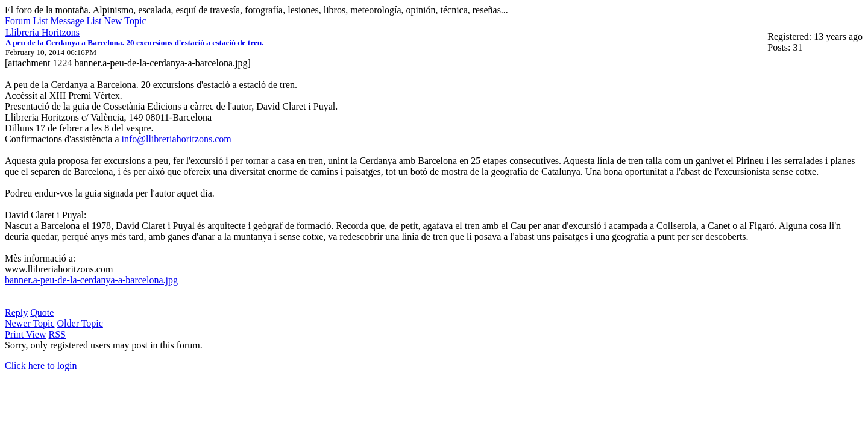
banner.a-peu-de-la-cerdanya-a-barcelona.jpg (91, 280)
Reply (16, 313)
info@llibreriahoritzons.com (177, 139)
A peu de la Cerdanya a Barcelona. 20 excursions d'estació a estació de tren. (135, 42)
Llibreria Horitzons (42, 32)
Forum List (27, 21)
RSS (57, 334)
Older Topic (80, 323)
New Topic (125, 21)
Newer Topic (30, 323)
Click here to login (41, 366)
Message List (76, 21)
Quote (42, 313)
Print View (26, 334)
